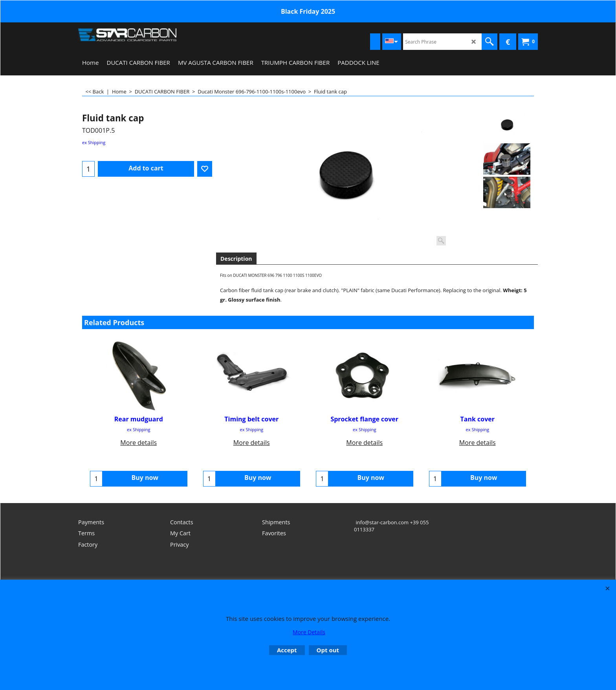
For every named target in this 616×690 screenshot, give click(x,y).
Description (236, 259)
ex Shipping (94, 142)
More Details (309, 632)
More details (138, 443)
